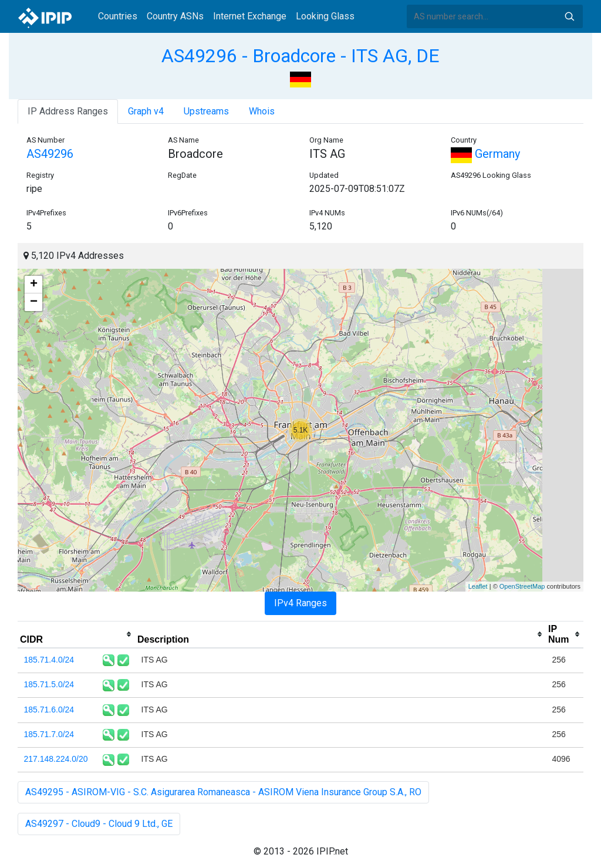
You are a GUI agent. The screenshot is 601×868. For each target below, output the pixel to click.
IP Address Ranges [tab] (68, 111)
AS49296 (50, 154)
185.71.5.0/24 (49, 684)
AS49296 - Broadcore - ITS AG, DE (300, 56)
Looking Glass (325, 16)
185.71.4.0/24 (49, 660)
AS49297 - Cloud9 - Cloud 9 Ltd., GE (99, 824)
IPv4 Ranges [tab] (300, 603)
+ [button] (34, 285)
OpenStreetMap (522, 586)
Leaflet (478, 586)
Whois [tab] (262, 111)
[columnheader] (76, 634)
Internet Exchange (250, 16)
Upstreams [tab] (206, 111)
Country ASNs (175, 16)
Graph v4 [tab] (146, 111)
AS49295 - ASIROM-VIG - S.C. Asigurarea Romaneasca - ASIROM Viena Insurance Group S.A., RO (223, 792)
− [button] (34, 302)
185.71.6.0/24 (49, 710)
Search (569, 16)
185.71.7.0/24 (49, 734)
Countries (118, 16)
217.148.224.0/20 (56, 759)
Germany (485, 154)
